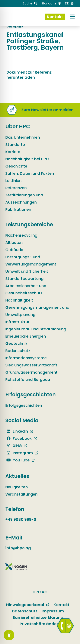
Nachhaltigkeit (19, 300)
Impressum (53, 611)
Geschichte (16, 166)
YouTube (17, 460)
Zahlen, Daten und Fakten (30, 173)
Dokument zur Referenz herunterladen (29, 75)
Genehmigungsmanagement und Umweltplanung (37, 311)
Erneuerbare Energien (26, 336)
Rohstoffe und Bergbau (28, 379)
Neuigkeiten (17, 487)
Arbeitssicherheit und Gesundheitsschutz (26, 289)
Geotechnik (16, 343)
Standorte (15, 145)
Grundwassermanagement (31, 372)
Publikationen (18, 209)
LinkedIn (17, 431)
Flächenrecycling (21, 235)
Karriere (13, 152)
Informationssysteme (26, 358)
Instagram (19, 453)
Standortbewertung (24, 279)
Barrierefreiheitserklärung (38, 617)
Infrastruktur (17, 322)
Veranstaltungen (21, 494)
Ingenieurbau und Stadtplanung (36, 329)
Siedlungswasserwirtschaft (31, 365)
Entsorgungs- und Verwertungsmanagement (31, 261)
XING (14, 446)
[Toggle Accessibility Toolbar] (9, 635)
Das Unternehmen (23, 137)
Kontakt (62, 605)
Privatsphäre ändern (40, 624)
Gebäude (14, 250)
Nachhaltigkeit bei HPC (27, 159)
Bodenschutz (18, 351)
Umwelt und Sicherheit (27, 271)
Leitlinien (13, 181)
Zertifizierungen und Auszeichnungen (24, 199)
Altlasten (14, 242)
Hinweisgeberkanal (25, 605)
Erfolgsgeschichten (24, 405)
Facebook (19, 438)
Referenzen (16, 188)
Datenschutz (25, 611)
